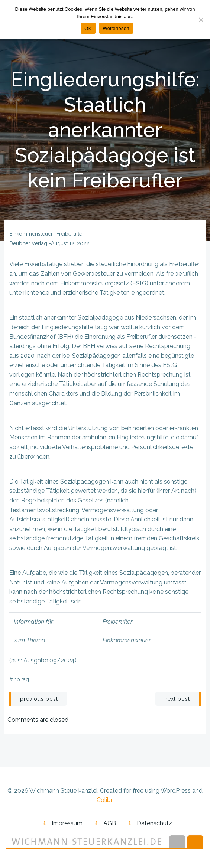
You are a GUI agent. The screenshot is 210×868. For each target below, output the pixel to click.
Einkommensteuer (31, 234)
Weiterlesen (116, 28)
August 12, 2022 (70, 243)
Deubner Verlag (28, 243)
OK (88, 28)
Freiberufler (70, 234)
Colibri (105, 800)
